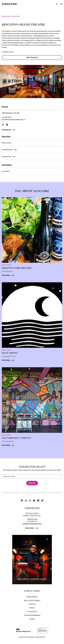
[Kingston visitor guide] (32, 560)
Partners (34, 608)
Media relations (34, 597)
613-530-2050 (7, 117)
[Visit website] (32, 130)
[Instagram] (26, 500)
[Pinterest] (42, 500)
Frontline (34, 619)
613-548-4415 (32, 521)
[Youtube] (34, 500)
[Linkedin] (38, 500)
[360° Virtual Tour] (32, 58)
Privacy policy (34, 611)
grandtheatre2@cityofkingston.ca (13, 120)
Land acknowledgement (34, 615)
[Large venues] (32, 156)
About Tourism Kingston (34, 600)
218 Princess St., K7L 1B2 (10, 113)
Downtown (16, 16)
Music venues (6, 16)
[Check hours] (32, 528)
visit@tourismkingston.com (32, 524)
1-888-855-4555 (32, 519)
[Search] (57, 4)
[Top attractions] (32, 150)
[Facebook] (22, 500)
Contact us (34, 604)
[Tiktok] (30, 500)
